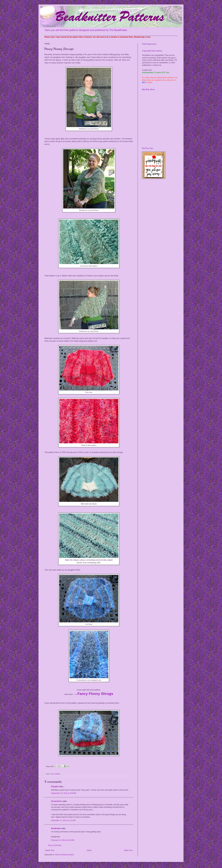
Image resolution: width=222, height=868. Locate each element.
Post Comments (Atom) (64, 855)
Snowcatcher (57, 801)
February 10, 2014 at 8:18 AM (63, 840)
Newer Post (50, 850)
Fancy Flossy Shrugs (95, 694)
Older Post (128, 850)
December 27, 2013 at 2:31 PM (63, 820)
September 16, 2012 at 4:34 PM (63, 793)
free (53, 774)
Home (89, 850)
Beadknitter (56, 828)
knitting (57, 774)
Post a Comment (55, 845)
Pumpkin (55, 787)
